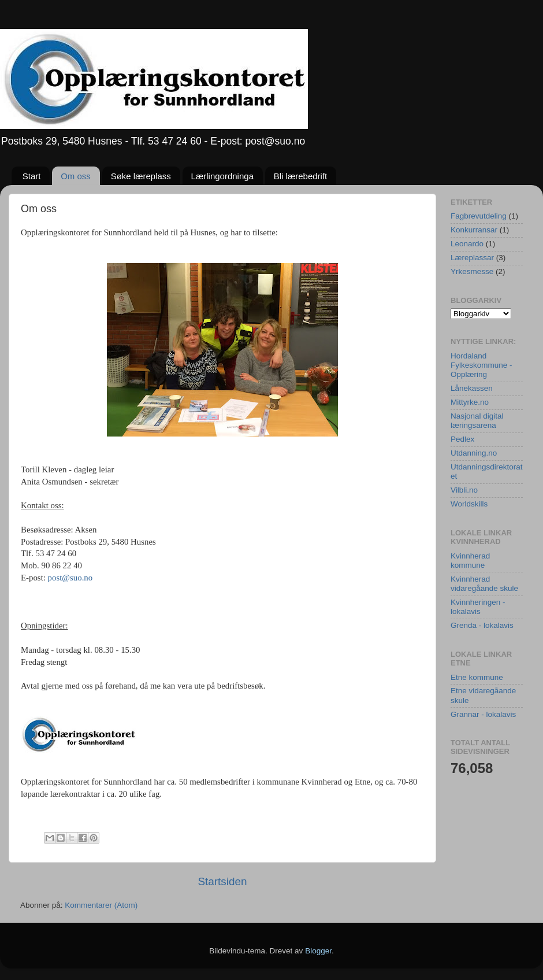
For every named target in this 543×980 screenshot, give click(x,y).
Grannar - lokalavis (483, 714)
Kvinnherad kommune (470, 561)
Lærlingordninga (222, 176)
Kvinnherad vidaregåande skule (484, 584)
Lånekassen (472, 388)
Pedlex (462, 439)
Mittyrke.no (470, 402)
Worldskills (469, 504)
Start (32, 176)
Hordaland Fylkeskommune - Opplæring (481, 365)
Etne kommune (477, 677)
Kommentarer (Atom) (101, 905)
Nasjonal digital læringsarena (477, 421)
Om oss (76, 176)
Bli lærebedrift (301, 176)
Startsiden (222, 881)
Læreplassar (472, 258)
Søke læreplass (141, 176)
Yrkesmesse (472, 271)
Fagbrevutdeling (479, 216)
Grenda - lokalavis (482, 625)
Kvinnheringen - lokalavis (478, 607)
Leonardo (467, 244)
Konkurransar (474, 230)
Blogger (318, 951)
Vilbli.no (464, 490)
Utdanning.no (474, 453)
